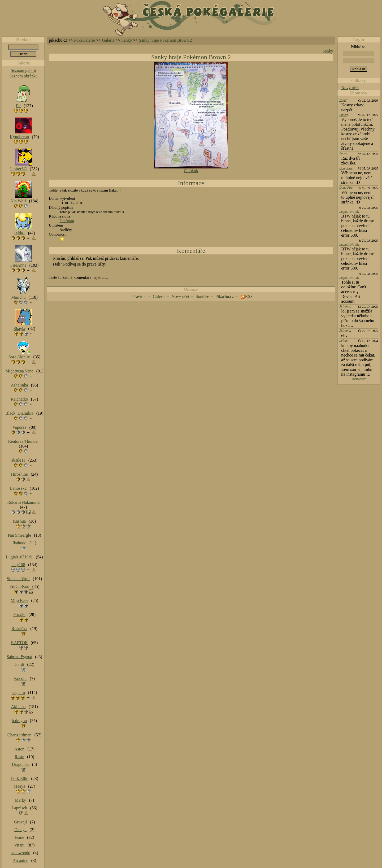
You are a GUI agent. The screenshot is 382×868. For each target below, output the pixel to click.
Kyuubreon (19, 137)
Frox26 (19, 615)
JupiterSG (18, 169)
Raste (19, 757)
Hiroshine (19, 474)
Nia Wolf (18, 201)
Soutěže (202, 296)
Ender (343, 115)
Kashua (19, 521)
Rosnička (19, 629)
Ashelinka (19, 385)
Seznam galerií (24, 70)
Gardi (19, 664)
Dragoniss (21, 764)
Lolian (343, 341)
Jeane (19, 837)
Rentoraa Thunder (24, 441)
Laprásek (19, 808)
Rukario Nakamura (23, 502)
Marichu (18, 297)
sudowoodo (20, 853)
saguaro (18, 693)
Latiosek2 (18, 488)
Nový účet (350, 88)
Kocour (20, 678)
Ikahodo (19, 543)
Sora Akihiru (19, 357)
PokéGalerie (84, 40)
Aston (19, 749)
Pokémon (67, 221)
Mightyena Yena (19, 371)
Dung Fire (346, 168)
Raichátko (19, 399)
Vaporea (19, 427)
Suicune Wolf (18, 579)
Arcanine (21, 860)
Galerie (108, 40)
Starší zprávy (359, 379)
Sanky (127, 40)
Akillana (345, 306)
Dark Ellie (19, 778)
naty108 (18, 565)
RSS (249, 296)
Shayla (19, 329)
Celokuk (191, 171)
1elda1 (19, 233)
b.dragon (19, 721)
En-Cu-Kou (19, 586)
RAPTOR (19, 643)
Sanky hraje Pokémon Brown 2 (166, 40)
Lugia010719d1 (349, 212)
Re (18, 106)
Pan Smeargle (19, 535)
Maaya (19, 786)
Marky (21, 800)
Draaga (20, 830)
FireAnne (18, 265)
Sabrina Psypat (19, 657)
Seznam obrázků (23, 76)
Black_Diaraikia (19, 413)
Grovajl (21, 822)
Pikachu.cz (225, 296)
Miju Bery (19, 600)
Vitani (19, 845)
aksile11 (18, 460)
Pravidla (139, 296)
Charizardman (19, 735)
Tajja (342, 100)
